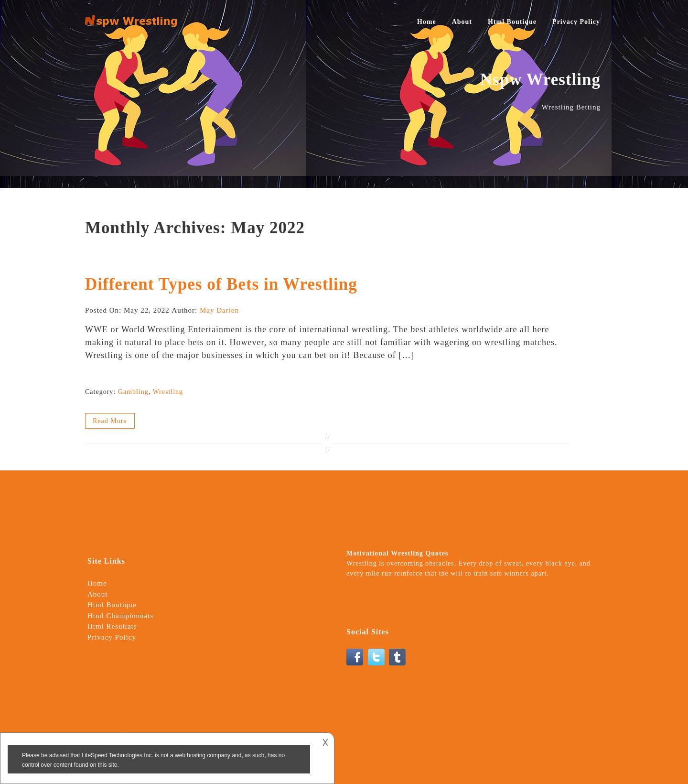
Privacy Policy (576, 22)
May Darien (219, 310)
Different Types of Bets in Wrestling (221, 284)
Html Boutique (512, 22)
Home (427, 22)
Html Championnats (120, 616)
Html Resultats (112, 626)
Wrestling (168, 392)
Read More (110, 421)
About (462, 22)
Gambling (133, 392)
